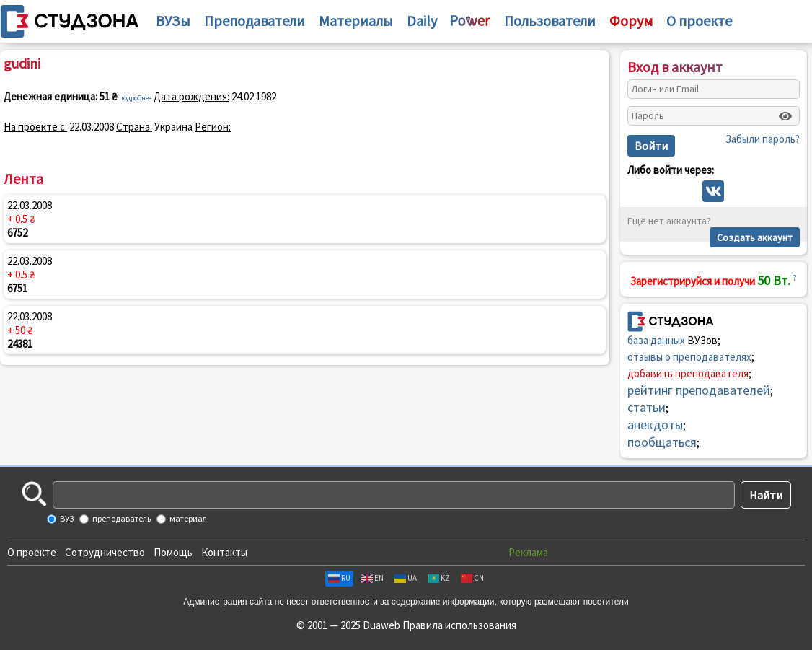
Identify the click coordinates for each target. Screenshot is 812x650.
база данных (656, 340)
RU (339, 578)
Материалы (356, 21)
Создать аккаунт (755, 237)
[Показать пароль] (785, 116)
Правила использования (459, 625)
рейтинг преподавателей (699, 390)
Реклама (528, 552)
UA (406, 578)
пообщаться (662, 442)
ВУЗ (66, 518)
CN (472, 578)
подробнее (135, 98)
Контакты (224, 552)
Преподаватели (255, 21)
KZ (439, 578)
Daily (422, 21)
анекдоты (655, 425)
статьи (646, 407)
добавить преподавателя (688, 373)
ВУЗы (173, 21)
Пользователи (550, 21)
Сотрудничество (105, 552)
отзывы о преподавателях (689, 357)
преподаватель (121, 518)
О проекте (32, 552)
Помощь (173, 552)
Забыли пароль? (763, 139)
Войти (651, 146)
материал (187, 518)
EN (372, 578)
